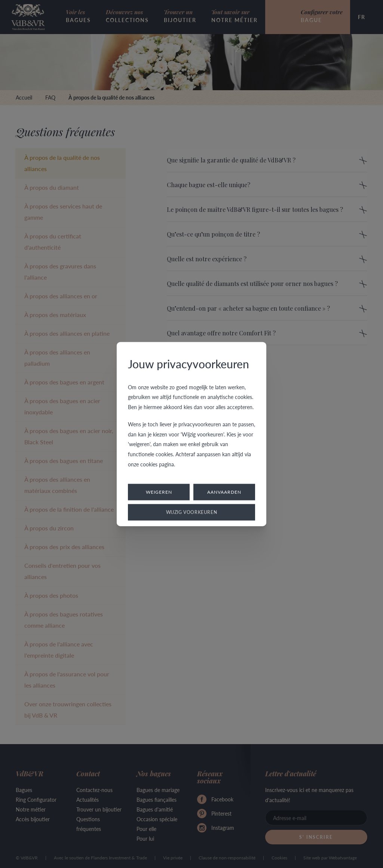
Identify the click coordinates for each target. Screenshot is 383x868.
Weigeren (159, 492)
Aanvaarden (224, 492)
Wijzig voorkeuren (192, 512)
